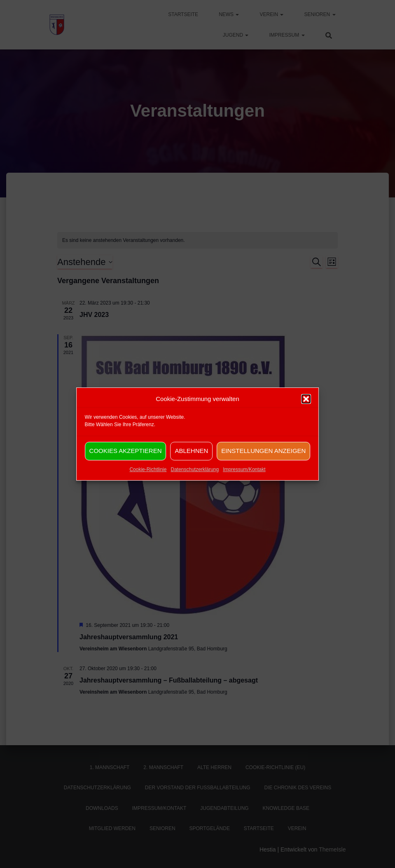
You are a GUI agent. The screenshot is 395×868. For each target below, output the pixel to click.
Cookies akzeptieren (126, 461)
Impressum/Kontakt (244, 479)
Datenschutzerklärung (195, 479)
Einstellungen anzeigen (263, 461)
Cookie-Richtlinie (148, 479)
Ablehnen (191, 461)
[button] (306, 409)
